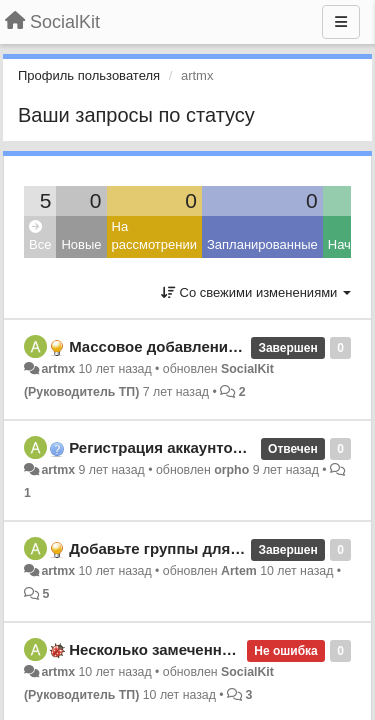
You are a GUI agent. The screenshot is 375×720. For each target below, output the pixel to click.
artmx (58, 369)
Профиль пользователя (89, 75)
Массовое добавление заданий (185, 346)
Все (40, 236)
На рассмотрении (154, 236)
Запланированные (262, 244)
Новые (81, 244)
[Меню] (341, 22)
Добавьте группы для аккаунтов (189, 548)
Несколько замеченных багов (179, 649)
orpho (231, 470)
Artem (239, 571)
